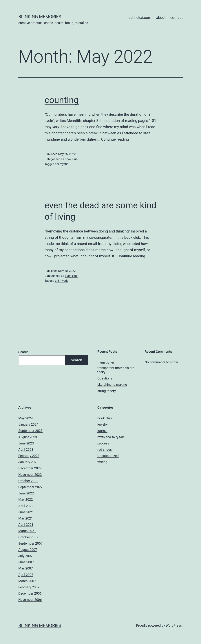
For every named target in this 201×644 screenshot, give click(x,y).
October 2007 (28, 537)
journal (102, 431)
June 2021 (26, 512)
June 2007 (26, 562)
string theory (107, 391)
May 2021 (26, 518)
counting (62, 100)
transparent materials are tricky (116, 370)
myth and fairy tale (111, 437)
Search (23, 352)
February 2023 (29, 456)
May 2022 (26, 499)
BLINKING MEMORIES (40, 17)
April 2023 (26, 450)
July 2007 (25, 556)
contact (177, 18)
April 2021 (26, 525)
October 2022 (28, 481)
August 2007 (28, 550)
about (161, 18)
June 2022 (26, 493)
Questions (105, 378)
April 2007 (26, 575)
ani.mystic (62, 164)
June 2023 (26, 443)
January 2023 (28, 462)
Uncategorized (108, 456)
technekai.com (139, 18)
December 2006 (30, 593)
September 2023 (30, 431)
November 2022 (30, 475)
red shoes (105, 450)
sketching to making (112, 385)
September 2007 (30, 543)
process (103, 443)
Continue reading (115, 139)
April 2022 (26, 506)
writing (102, 462)
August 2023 (28, 437)
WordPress (174, 625)
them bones (106, 362)
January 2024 (28, 424)
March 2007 (27, 581)
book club (71, 159)
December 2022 (30, 468)
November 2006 (30, 600)
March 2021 (27, 531)
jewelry (103, 424)
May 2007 (26, 568)
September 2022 (30, 487)
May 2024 (26, 418)
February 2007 (29, 587)
